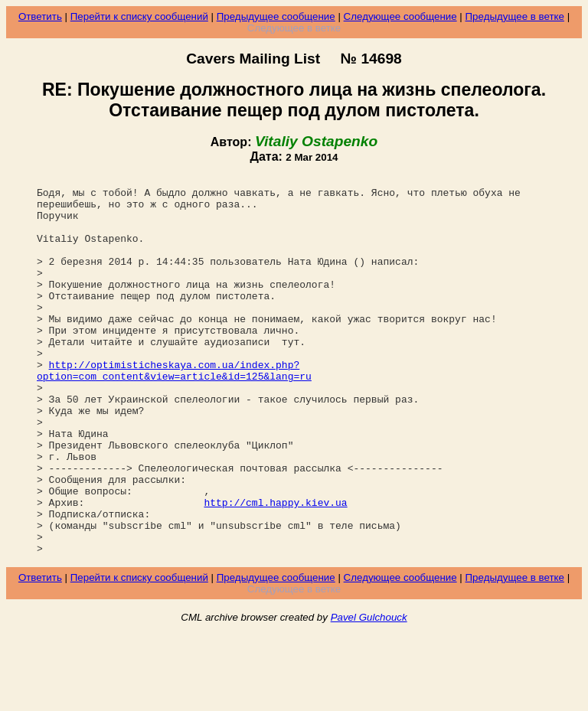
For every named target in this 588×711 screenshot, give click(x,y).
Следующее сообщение (400, 16)
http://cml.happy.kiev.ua (275, 569)
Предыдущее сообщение (276, 16)
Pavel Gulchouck (369, 693)
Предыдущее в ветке (515, 16)
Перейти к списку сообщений (139, 16)
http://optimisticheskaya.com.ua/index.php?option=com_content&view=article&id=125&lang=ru (174, 410)
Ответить (40, 16)
